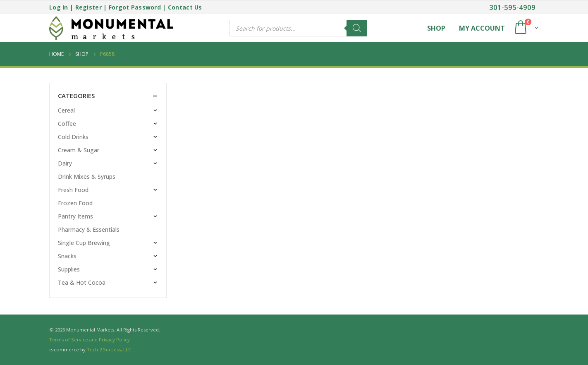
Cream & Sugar (79, 150)
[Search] (357, 28)
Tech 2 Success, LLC (109, 349)
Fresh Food (73, 190)
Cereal (66, 110)
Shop (436, 28)
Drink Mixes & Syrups (87, 176)
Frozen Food (75, 203)
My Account (482, 28)
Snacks (67, 256)
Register (88, 7)
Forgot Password (135, 7)
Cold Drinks (73, 137)
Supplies (69, 269)
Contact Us (185, 7)
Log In (59, 7)
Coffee (67, 124)
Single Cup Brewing (84, 243)
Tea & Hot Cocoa (82, 282)
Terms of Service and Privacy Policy (90, 340)
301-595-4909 (512, 7)
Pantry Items (75, 216)
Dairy (65, 163)
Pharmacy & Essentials (89, 229)
